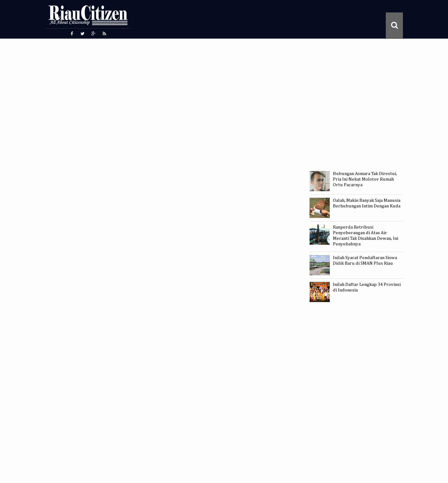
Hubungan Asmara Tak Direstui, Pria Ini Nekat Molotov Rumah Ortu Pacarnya (365, 179)
